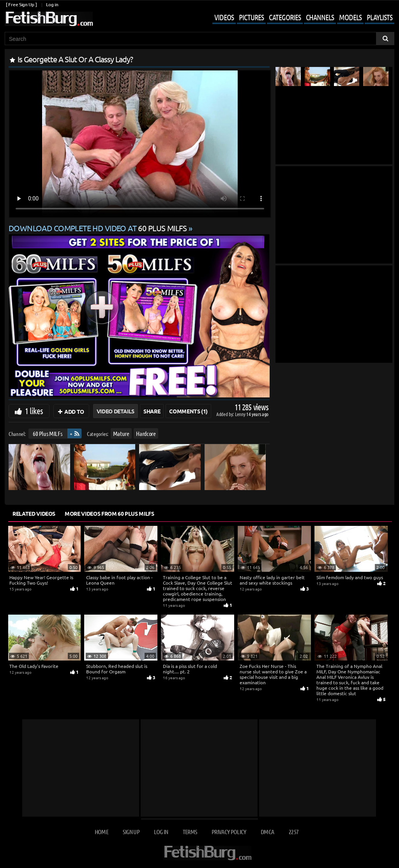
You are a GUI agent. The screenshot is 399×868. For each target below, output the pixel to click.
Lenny (241, 414)
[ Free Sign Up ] (21, 4)
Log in (52, 4)
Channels (320, 17)
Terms (190, 832)
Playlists (380, 17)
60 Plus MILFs (47, 433)
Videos (224, 17)
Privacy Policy (229, 832)
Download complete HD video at (99, 228)
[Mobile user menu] (297, 18)
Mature (121, 433)
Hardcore (146, 433)
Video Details (116, 411)
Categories (285, 17)
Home (102, 832)
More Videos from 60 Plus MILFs (109, 513)
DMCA (267, 832)
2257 (294, 832)
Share (152, 411)
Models (350, 17)
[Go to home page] (49, 19)
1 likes (34, 411)
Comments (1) (188, 411)
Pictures (251, 17)
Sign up (131, 832)
